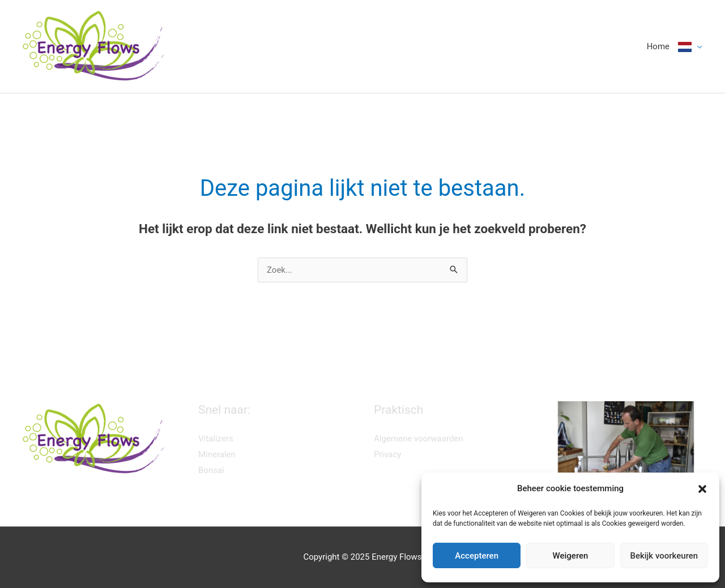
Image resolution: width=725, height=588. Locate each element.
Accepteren (477, 556)
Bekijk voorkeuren (664, 556)
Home (658, 46)
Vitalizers (216, 439)
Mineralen (217, 454)
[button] (702, 489)
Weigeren (571, 556)
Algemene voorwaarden (419, 439)
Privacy (387, 454)
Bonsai (211, 470)
